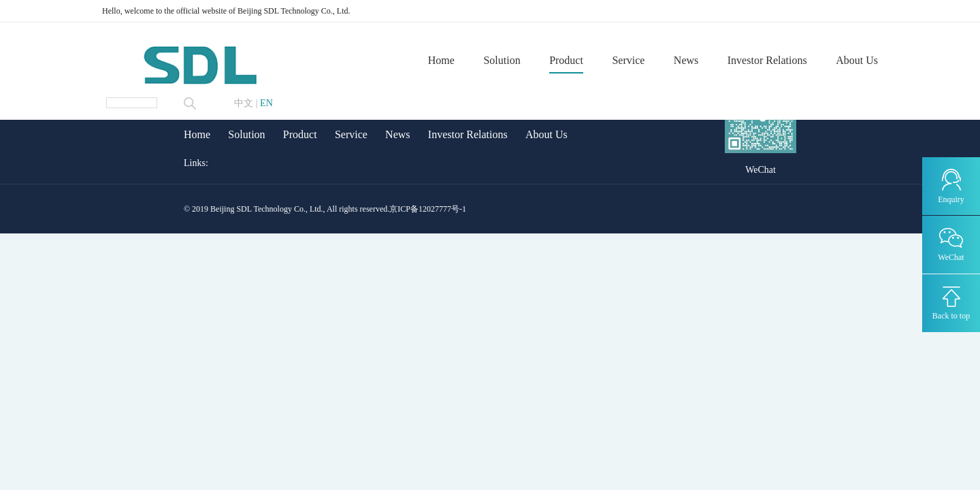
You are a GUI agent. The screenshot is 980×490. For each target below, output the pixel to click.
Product (566, 61)
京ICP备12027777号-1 (428, 209)
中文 (244, 103)
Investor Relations (767, 61)
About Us (857, 61)
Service (628, 61)
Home (441, 61)
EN (266, 103)
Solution (502, 61)
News (686, 61)
